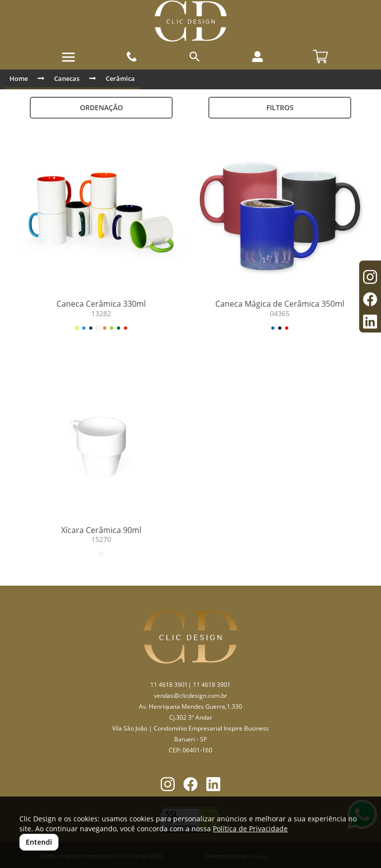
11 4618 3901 (169, 685)
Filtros (280, 107)
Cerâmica (120, 78)
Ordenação (101, 107)
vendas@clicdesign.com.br (190, 696)
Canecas (67, 78)
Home (19, 78)
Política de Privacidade (250, 829)
